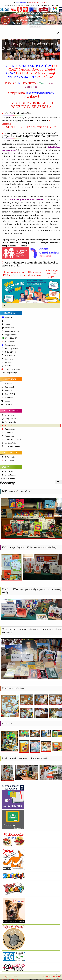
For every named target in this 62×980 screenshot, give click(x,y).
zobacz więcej (51, 54)
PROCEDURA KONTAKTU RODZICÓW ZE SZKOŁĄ (31, 105)
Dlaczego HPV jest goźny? (52, 274)
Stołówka (7, 124)
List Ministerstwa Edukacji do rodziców (14, 274)
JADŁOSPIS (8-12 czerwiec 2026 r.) (31, 127)
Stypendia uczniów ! (31, 95)
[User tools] (59, 482)
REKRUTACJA (31, 71)
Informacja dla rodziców (35, 274)
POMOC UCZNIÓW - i (31, 85)
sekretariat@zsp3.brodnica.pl (39, 2)
